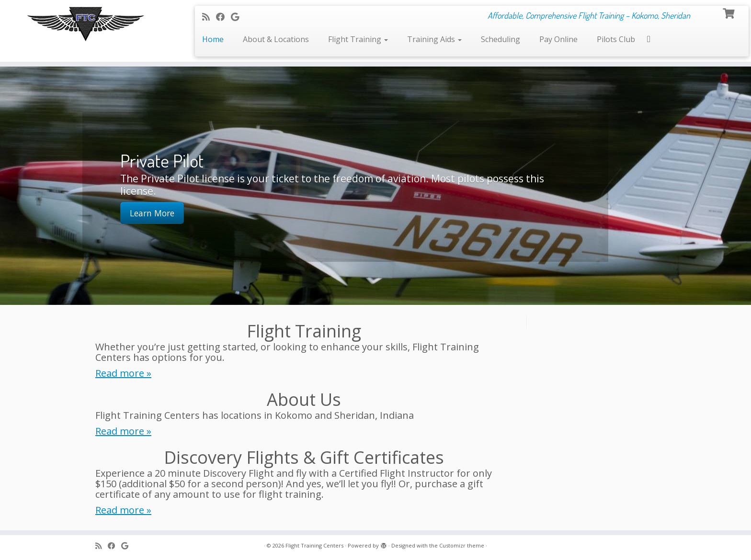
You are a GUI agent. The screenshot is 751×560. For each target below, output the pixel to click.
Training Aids (434, 39)
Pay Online (558, 39)
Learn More (152, 213)
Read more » (123, 373)
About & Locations (276, 39)
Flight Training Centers (314, 545)
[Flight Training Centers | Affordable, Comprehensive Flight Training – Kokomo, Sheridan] (87, 23)
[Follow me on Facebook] (223, 17)
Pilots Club (616, 39)
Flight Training (358, 39)
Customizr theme (462, 545)
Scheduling (501, 39)
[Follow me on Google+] (238, 17)
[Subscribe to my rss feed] (209, 17)
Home (213, 39)
